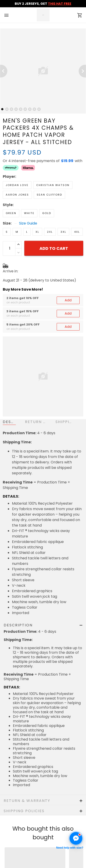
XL (37, 232)
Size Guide (28, 223)
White (29, 213)
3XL (63, 232)
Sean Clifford (49, 195)
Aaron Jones (17, 195)
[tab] (2, 109)
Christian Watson (53, 185)
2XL (50, 232)
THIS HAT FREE (60, 4)
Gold (47, 213)
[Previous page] (4, 71)
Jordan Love (17, 185)
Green (11, 213)
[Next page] (82, 71)
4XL (77, 232)
